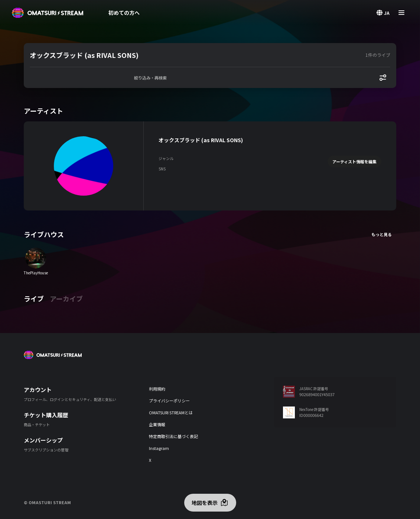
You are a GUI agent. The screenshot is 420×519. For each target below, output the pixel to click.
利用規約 (157, 389)
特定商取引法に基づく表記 (173, 436)
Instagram (159, 448)
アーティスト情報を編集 (354, 161)
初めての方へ (124, 13)
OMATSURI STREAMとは (171, 412)
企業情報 (157, 424)
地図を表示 (205, 503)
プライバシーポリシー (169, 401)
